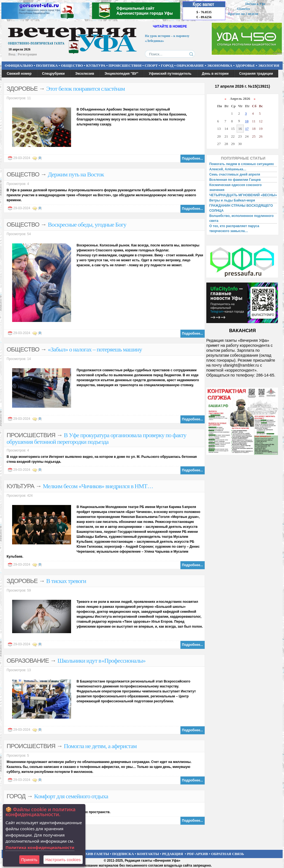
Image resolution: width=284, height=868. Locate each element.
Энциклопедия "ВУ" (122, 74)
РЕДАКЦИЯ (172, 854)
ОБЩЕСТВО (72, 65)
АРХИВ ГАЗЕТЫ (95, 854)
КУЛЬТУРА (96, 65)
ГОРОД (167, 65)
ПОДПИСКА (123, 854)
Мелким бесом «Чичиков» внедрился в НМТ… (98, 486)
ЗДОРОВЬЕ (245, 65)
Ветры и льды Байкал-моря (232, 200)
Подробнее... (193, 158)
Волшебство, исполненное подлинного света (242, 218)
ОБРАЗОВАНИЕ (190, 65)
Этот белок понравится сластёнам (86, 89)
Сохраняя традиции (256, 74)
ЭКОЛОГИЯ (269, 65)
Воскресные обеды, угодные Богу (87, 225)
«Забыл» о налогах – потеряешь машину (95, 349)
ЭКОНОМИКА (220, 65)
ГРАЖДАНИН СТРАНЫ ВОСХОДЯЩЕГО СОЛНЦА (241, 208)
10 (247, 121)
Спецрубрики (53, 74)
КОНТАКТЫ (148, 854)
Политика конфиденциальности (40, 847)
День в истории (215, 74)
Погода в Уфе (255, 4)
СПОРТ (151, 65)
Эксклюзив (85, 74)
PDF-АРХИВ (198, 854)
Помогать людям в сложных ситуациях (242, 164)
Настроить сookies (63, 860)
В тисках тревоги (66, 581)
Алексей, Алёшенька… (228, 169)
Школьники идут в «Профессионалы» (102, 661)
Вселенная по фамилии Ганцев (235, 180)
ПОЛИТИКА (47, 65)
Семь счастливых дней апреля (235, 174)
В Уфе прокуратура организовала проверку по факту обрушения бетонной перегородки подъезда (96, 438)
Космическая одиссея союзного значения (236, 187)
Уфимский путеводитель (170, 74)
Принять (29, 860)
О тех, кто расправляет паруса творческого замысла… (234, 229)
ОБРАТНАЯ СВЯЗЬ (228, 854)
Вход (12, 54)
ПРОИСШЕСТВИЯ (125, 65)
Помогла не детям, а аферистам (100, 746)
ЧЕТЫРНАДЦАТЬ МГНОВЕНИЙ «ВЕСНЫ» (243, 195)
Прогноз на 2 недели (243, 14)
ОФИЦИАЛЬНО (19, 65)
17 (247, 129)
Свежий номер (19, 74)
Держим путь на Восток (76, 174)
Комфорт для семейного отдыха (71, 796)
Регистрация (27, 54)
